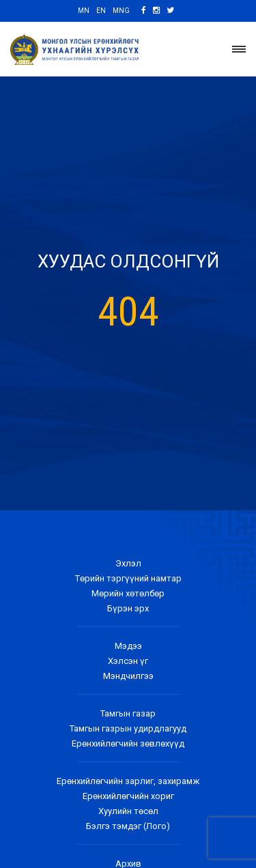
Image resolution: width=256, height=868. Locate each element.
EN (101, 11)
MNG (121, 11)
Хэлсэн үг (128, 661)
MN (84, 11)
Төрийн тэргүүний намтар (128, 578)
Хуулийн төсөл (128, 811)
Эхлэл (128, 563)
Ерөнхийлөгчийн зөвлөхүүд (128, 743)
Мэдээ (128, 646)
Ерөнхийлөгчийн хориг (128, 796)
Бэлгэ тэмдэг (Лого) (128, 826)
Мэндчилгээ (128, 676)
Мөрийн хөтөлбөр (128, 593)
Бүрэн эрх (128, 608)
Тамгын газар (128, 713)
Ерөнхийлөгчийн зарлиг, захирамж (128, 781)
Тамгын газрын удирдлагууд (128, 728)
